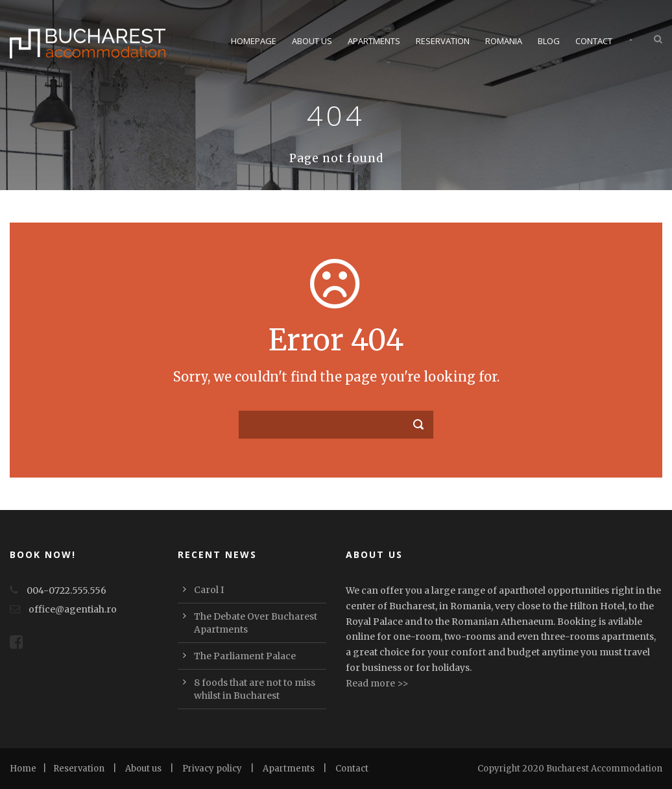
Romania (504, 41)
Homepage (254, 41)
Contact (594, 41)
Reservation (443, 41)
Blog (549, 41)
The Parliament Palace (245, 656)
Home (23, 769)
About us (143, 769)
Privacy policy (212, 769)
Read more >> (377, 683)
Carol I (209, 590)
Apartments (374, 41)
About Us (312, 41)
